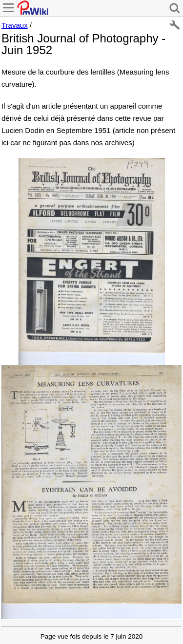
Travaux (15, 25)
